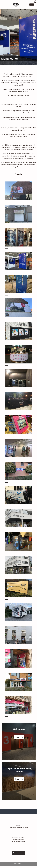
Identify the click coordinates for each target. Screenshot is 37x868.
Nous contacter (19, 853)
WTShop (16, 4)
